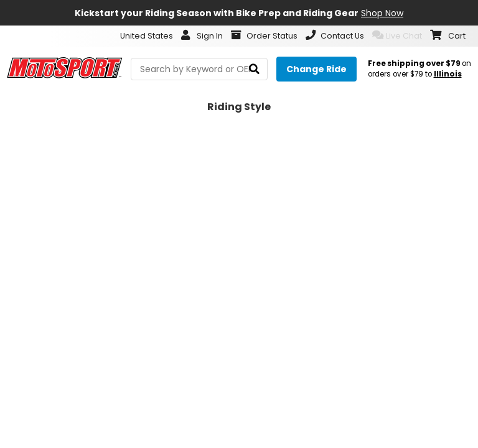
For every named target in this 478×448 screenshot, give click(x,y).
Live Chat (397, 35)
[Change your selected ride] (316, 69)
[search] (254, 69)
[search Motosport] (199, 69)
